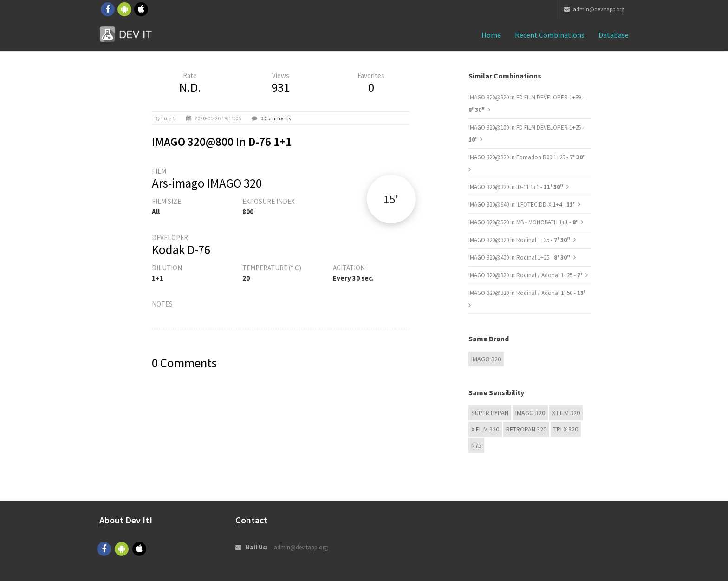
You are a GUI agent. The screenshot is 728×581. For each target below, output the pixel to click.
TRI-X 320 (566, 429)
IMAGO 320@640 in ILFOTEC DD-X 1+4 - (522, 205)
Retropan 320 (526, 429)
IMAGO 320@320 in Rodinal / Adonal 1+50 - (527, 293)
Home (491, 35)
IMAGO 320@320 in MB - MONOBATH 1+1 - (524, 222)
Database (614, 35)
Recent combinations (550, 35)
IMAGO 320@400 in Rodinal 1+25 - (519, 258)
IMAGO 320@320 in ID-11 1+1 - (516, 187)
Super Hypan (490, 413)
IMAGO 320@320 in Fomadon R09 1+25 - (527, 157)
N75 (476, 445)
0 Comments (276, 118)
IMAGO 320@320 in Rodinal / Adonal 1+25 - (526, 275)
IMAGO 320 (486, 359)
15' (391, 199)
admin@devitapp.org (594, 9)
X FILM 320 (566, 413)
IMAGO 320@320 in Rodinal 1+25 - (519, 240)
